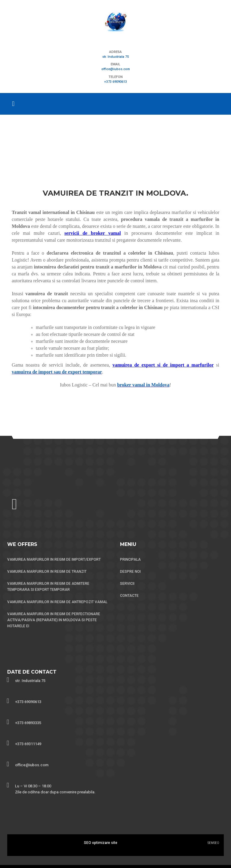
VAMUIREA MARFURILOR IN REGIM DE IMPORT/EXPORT (54, 560)
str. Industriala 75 (115, 57)
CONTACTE (129, 596)
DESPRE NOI (130, 572)
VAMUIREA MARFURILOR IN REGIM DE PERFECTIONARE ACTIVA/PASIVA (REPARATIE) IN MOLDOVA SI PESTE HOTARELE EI (54, 620)
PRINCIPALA (130, 560)
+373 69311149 (28, 744)
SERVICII (127, 584)
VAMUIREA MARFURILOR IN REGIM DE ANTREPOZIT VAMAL (57, 602)
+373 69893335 (28, 723)
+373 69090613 (115, 82)
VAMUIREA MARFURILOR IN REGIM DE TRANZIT (47, 572)
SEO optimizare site (101, 843)
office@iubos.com (116, 69)
